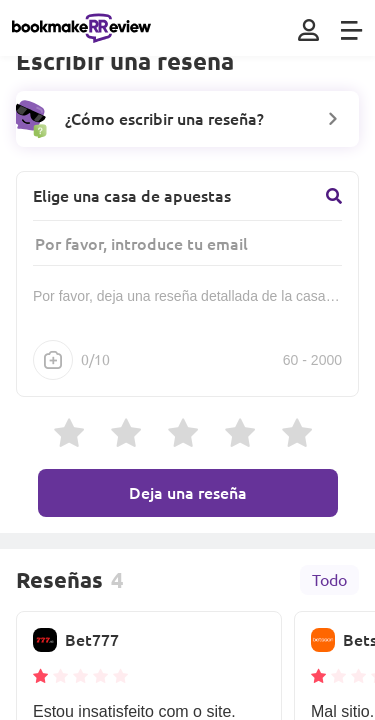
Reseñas (59, 580)
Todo (329, 580)
